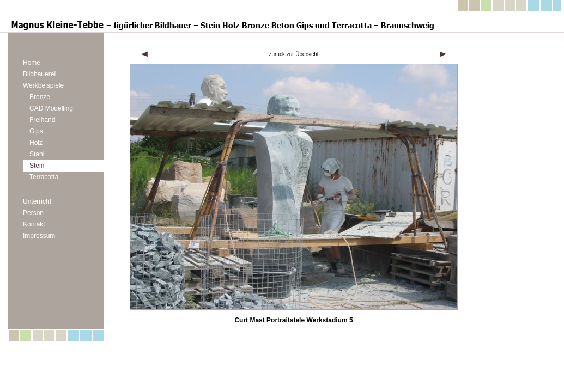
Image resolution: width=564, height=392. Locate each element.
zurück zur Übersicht (293, 54)
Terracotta (44, 177)
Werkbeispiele (43, 85)
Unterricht (37, 201)
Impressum (39, 236)
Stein (37, 166)
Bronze (40, 97)
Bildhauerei (39, 74)
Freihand (42, 120)
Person (33, 213)
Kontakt (34, 224)
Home (32, 63)
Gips (36, 131)
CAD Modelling (51, 108)
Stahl (37, 154)
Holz (36, 143)
